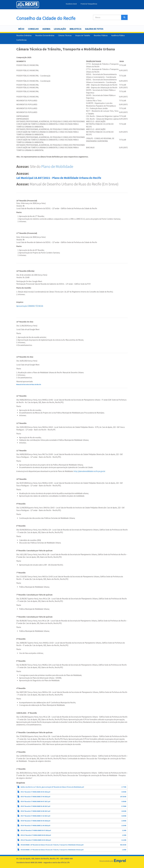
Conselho (33, 29)
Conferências (22, 40)
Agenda (46, 29)
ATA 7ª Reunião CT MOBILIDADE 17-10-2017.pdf (35, 816)
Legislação (60, 29)
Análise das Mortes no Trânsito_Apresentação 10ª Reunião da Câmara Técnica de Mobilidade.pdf (52, 787)
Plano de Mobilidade (57, 167)
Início (21, 29)
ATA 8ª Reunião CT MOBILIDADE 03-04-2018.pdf (35, 821)
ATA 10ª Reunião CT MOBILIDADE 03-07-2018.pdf (36, 830)
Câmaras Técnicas (65, 35)
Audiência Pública (118, 35)
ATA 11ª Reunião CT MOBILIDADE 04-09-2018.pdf (36, 835)
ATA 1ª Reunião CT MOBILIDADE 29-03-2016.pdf (35, 792)
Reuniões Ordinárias (24, 35)
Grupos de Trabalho (83, 35)
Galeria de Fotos (94, 29)
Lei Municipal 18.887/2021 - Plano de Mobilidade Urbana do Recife (59, 178)
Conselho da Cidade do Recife (46, 18)
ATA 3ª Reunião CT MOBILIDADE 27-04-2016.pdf (35, 797)
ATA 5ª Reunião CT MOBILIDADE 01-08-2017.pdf (35, 806)
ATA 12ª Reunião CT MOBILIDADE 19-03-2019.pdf (36, 840)
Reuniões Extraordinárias (45, 35)
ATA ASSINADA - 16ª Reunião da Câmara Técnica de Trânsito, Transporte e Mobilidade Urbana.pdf (52, 845)
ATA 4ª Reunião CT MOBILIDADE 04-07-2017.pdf (35, 802)
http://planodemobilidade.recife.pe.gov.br (89, 471)
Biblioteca (75, 29)
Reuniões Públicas (101, 35)
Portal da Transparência (89, 4)
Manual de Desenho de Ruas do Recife (29, 384)
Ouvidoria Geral (71, 4)
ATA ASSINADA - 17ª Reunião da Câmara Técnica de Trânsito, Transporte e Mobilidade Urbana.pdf (52, 850)
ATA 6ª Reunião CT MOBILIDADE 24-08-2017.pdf (35, 811)
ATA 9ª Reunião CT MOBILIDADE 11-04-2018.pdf (35, 826)
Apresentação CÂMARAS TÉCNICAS (30, 306)
